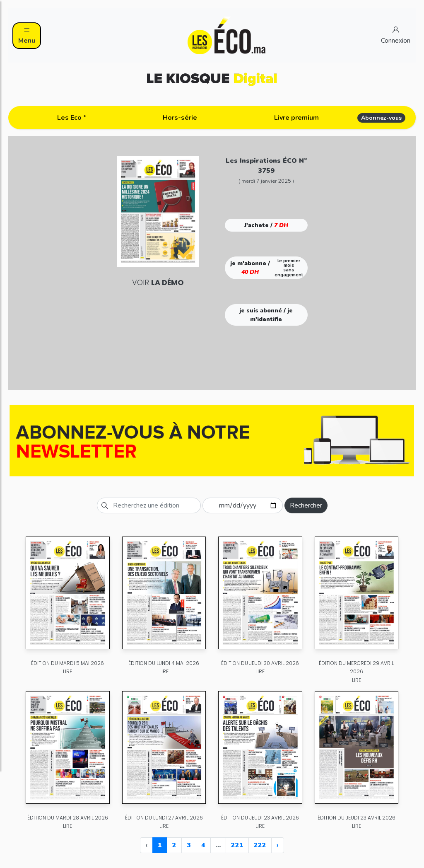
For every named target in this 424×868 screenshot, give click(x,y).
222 (260, 845)
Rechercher (306, 505)
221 (237, 845)
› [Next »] (278, 845)
